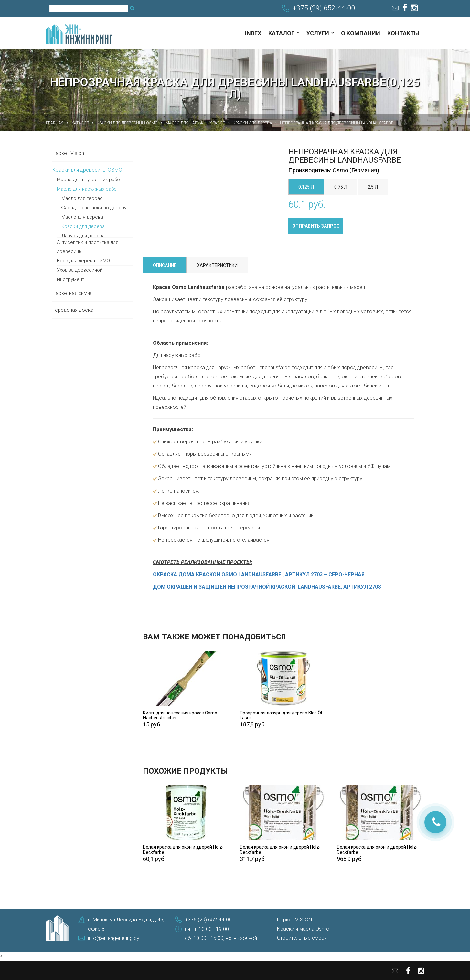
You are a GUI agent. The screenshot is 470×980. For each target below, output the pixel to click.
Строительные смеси (302, 938)
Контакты (403, 33)
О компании (361, 33)
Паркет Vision (68, 153)
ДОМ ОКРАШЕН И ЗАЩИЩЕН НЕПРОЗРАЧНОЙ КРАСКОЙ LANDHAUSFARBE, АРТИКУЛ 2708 (267, 587)
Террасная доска (73, 310)
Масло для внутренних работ (90, 180)
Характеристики (217, 265)
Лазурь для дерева (83, 236)
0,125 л (306, 187)
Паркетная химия (72, 293)
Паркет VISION (294, 920)
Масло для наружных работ (88, 189)
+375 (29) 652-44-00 (324, 8)
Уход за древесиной (80, 270)
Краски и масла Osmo (303, 929)
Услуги (318, 33)
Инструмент (71, 279)
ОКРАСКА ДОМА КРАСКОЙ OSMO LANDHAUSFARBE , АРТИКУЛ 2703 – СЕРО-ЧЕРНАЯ (259, 575)
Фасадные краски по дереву (94, 208)
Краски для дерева (83, 226)
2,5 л (373, 187)
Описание (165, 265)
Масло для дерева (82, 217)
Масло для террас (82, 198)
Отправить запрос (316, 226)
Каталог (281, 33)
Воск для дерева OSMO (83, 261)
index (253, 33)
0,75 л (341, 187)
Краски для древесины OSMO (87, 170)
